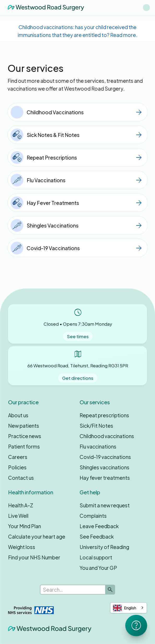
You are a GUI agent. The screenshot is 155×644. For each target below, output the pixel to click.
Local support (96, 557)
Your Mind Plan (25, 526)
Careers (18, 457)
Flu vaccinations (98, 446)
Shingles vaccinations (105, 467)
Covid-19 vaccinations (105, 457)
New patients (24, 426)
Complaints (93, 516)
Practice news (25, 436)
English (125, 608)
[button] (146, 8)
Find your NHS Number (34, 557)
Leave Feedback (99, 526)
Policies (17, 467)
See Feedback (97, 536)
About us (18, 415)
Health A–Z (21, 505)
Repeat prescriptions (104, 415)
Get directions (78, 378)
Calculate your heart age (37, 536)
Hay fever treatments (105, 478)
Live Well (18, 516)
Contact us (21, 478)
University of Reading (104, 547)
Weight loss (22, 547)
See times (78, 336)
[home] (45, 8)
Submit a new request (105, 505)
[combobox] (129, 608)
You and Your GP (98, 568)
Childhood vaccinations (107, 436)
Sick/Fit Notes (96, 426)
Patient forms (24, 446)
